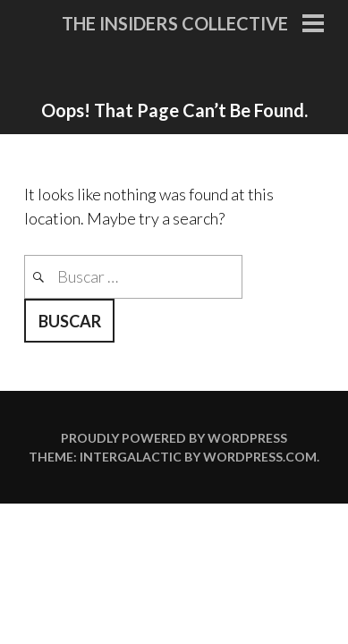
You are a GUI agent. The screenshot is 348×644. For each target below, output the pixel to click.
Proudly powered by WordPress (174, 438)
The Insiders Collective (175, 23)
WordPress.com (260, 457)
